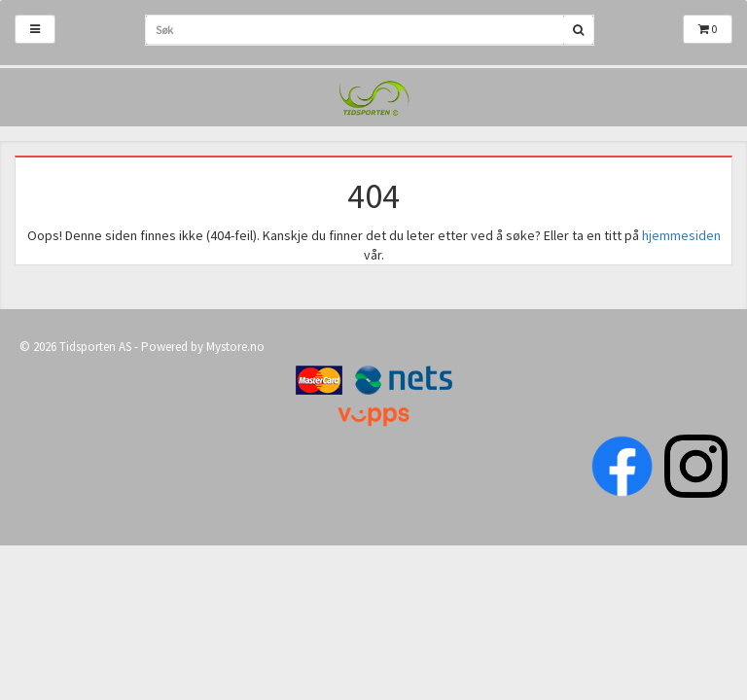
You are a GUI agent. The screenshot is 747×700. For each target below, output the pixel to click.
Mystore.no (235, 347)
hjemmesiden (681, 235)
